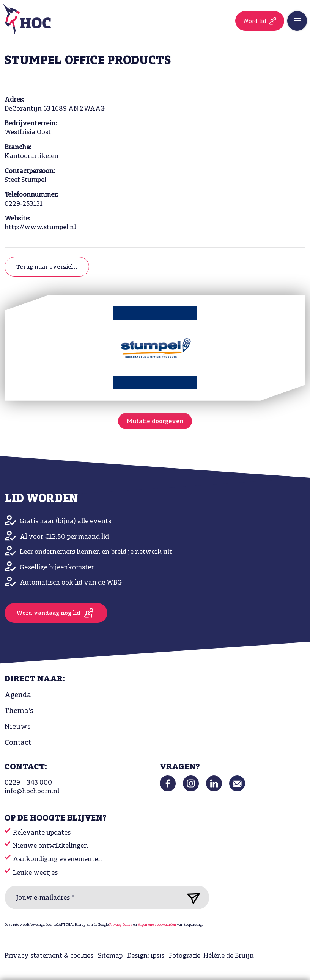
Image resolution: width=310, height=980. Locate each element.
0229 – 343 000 (28, 783)
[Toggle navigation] (297, 21)
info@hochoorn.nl (32, 792)
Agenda (18, 695)
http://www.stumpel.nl (40, 227)
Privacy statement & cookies (49, 956)
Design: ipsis (146, 956)
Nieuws (18, 727)
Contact (18, 743)
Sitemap (110, 956)
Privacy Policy (121, 925)
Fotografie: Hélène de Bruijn (211, 956)
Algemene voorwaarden (157, 925)
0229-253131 (24, 204)
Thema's (19, 711)
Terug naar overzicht (47, 267)
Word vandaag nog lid (48, 613)
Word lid (255, 22)
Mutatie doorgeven (155, 422)
